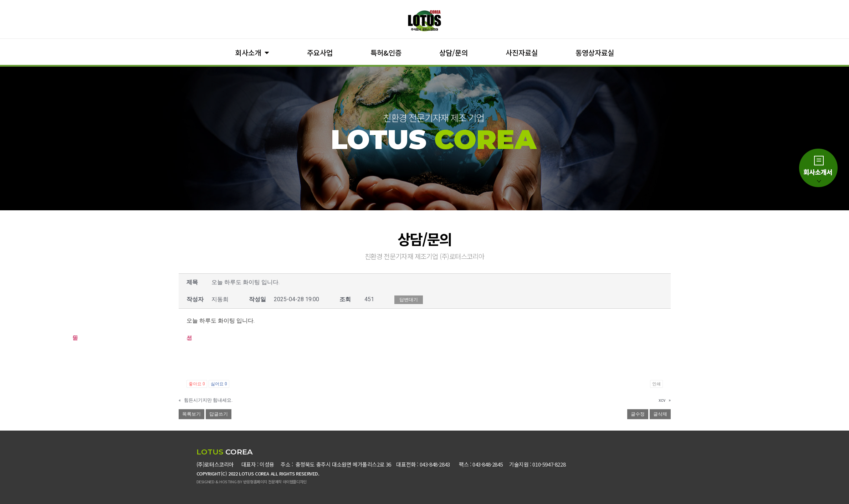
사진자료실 (522, 53)
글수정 (638, 414)
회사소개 (252, 53)
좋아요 (197, 384)
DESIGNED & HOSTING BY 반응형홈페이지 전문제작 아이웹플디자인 (252, 482)
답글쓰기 (219, 414)
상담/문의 (454, 53)
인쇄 (656, 384)
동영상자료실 (595, 53)
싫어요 (219, 384)
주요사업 (320, 53)
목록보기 (191, 414)
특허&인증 (386, 53)
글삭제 (660, 414)
